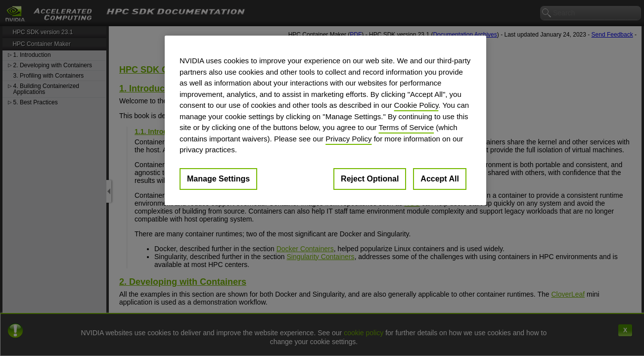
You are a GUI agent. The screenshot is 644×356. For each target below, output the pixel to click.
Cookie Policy (416, 105)
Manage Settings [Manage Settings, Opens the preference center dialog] (218, 179)
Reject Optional (370, 179)
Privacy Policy (348, 139)
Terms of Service (406, 127)
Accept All (440, 179)
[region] (325, 120)
